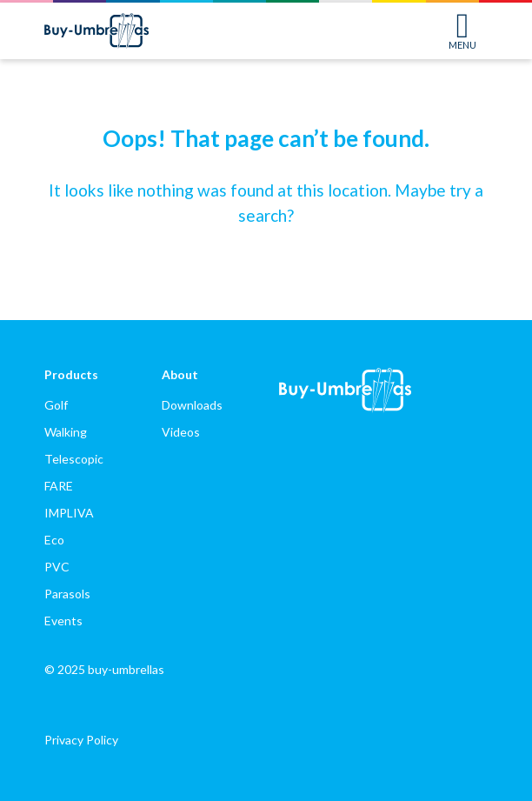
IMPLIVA (69, 513)
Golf (56, 405)
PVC (57, 567)
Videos (181, 432)
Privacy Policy (81, 740)
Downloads (192, 405)
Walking (66, 432)
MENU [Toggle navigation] (462, 31)
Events (63, 621)
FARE (59, 486)
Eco (54, 540)
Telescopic (74, 459)
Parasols (67, 594)
